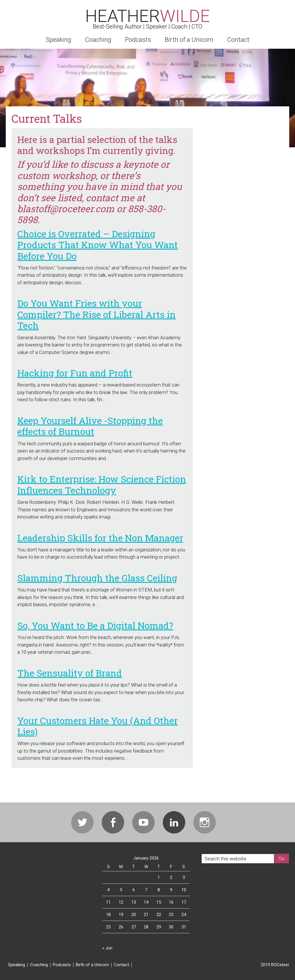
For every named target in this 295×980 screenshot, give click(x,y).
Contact (121, 965)
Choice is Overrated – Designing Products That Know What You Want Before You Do (98, 245)
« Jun (107, 948)
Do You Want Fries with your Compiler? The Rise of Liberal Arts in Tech (97, 314)
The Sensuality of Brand (70, 673)
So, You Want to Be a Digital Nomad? (95, 625)
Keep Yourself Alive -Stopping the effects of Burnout (90, 426)
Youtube (143, 822)
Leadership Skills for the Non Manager (100, 538)
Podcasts (62, 965)
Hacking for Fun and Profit (75, 373)
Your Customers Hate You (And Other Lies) (98, 726)
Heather (148, 16)
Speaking (17, 965)
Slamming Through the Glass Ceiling (97, 578)
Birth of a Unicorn (92, 965)
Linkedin (174, 822)
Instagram (205, 822)
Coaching (39, 965)
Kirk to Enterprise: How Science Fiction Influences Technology (102, 484)
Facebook (113, 822)
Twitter (82, 822)
